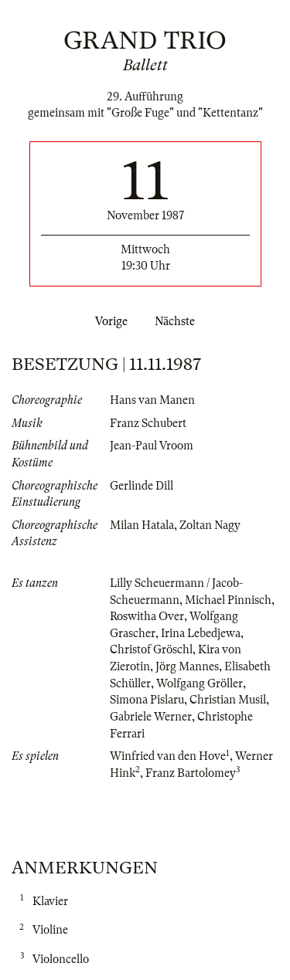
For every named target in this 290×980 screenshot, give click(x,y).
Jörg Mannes (187, 666)
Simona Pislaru (147, 700)
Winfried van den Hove (168, 756)
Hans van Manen (152, 400)
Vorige (108, 321)
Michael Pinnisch (228, 600)
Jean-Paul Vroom (152, 446)
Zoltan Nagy (210, 525)
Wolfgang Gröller (200, 683)
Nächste (178, 321)
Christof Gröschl (151, 649)
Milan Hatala (142, 525)
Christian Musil (228, 700)
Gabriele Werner (151, 717)
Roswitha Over (147, 616)
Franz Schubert (148, 423)
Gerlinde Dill (142, 486)
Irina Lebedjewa (201, 633)
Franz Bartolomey (191, 773)
